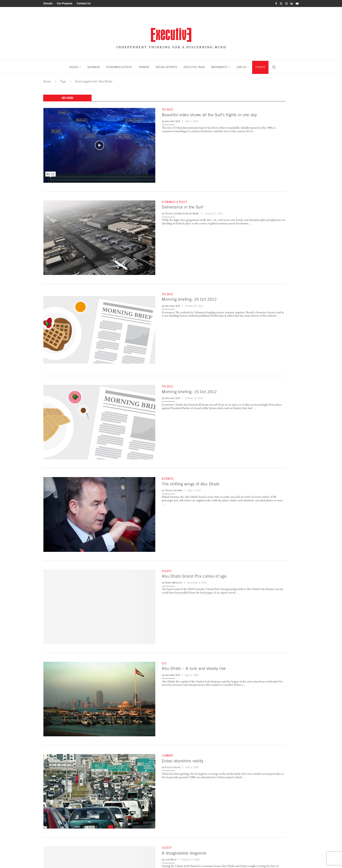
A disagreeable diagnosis (184, 853)
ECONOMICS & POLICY (119, 67)
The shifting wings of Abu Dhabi (191, 484)
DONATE (260, 67)
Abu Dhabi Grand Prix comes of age (194, 576)
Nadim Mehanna (174, 583)
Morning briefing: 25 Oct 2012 (189, 299)
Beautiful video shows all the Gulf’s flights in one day (209, 115)
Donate (48, 3)
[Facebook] (276, 3)
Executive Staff (172, 121)
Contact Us (84, 3)
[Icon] (99, 145)
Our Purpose (65, 3)
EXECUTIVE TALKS (194, 67)
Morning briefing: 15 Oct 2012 (189, 392)
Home (47, 81)
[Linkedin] (292, 3)
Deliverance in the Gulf (182, 207)
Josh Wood (171, 859)
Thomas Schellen (174, 213)
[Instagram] (286, 3)
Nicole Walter (192, 213)
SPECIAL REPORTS (166, 67)
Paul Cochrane (173, 767)
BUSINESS (94, 67)
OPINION (144, 67)
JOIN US (241, 67)
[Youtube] (297, 3)
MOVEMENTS (219, 67)
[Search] (274, 67)
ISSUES (74, 67)
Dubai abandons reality (183, 761)
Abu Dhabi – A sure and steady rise (194, 668)
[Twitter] (281, 3)
